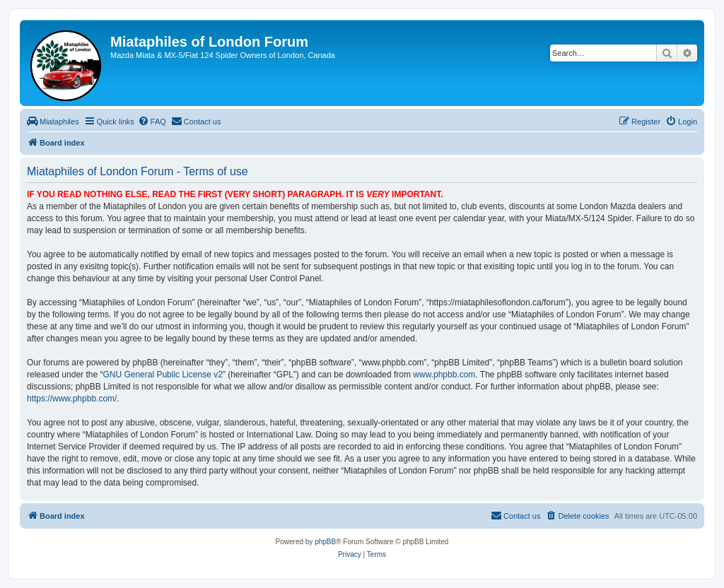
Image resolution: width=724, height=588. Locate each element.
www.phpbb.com (444, 375)
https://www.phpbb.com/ (72, 399)
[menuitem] (53, 122)
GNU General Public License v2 (162, 375)
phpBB (325, 542)
